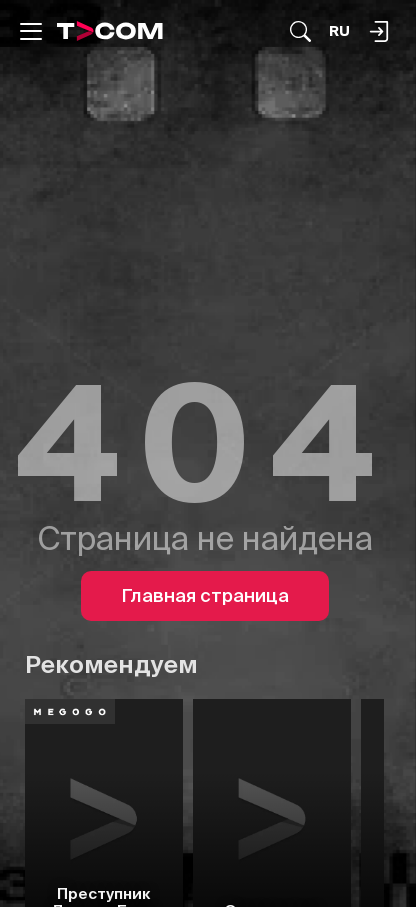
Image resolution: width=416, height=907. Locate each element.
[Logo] (110, 31)
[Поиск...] (300, 31)
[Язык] (339, 31)
